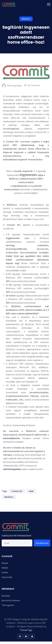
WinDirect (26, 19)
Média (5, 568)
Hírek (31, 491)
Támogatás (8, 605)
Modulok (6, 596)
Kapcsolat (7, 577)
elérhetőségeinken (12, 469)
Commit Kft (17, 491)
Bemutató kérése (11, 600)
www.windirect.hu (11, 438)
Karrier (5, 572)
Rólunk (5, 563)
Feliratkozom (42, 543)
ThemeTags (26, 630)
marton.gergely (12, 86)
